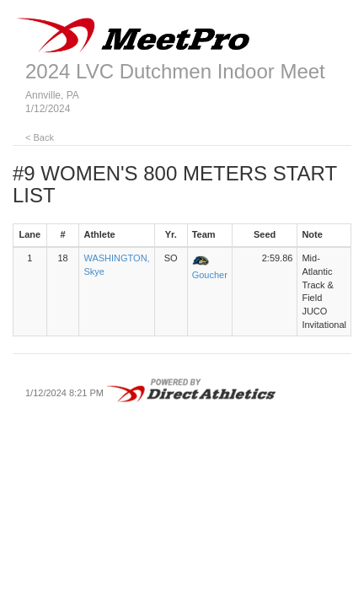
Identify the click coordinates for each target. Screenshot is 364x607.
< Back (40, 137)
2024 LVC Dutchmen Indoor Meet (175, 71)
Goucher (210, 275)
